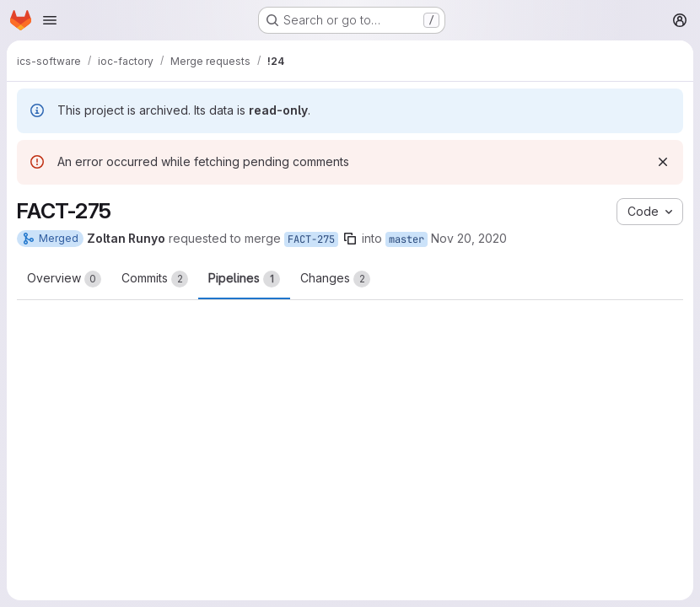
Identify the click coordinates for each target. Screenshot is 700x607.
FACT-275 (311, 239)
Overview (64, 279)
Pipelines (244, 279)
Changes (335, 279)
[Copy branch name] (350, 239)
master (407, 239)
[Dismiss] (663, 162)
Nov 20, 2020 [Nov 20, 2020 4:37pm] (469, 238)
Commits (155, 279)
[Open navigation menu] (50, 20)
